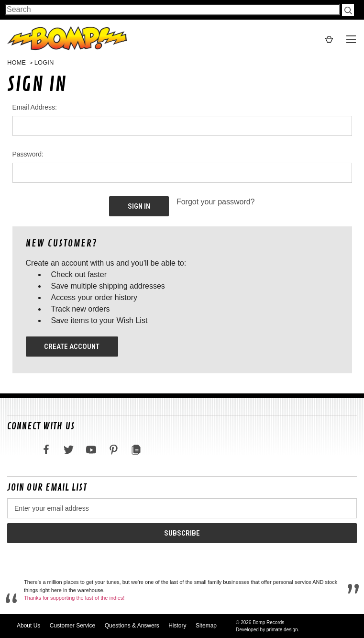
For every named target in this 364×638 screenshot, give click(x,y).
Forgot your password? (216, 202)
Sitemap (206, 626)
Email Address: (35, 107)
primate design (282, 630)
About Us (28, 626)
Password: (28, 154)
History (177, 626)
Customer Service (72, 626)
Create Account (72, 347)
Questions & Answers (132, 626)
